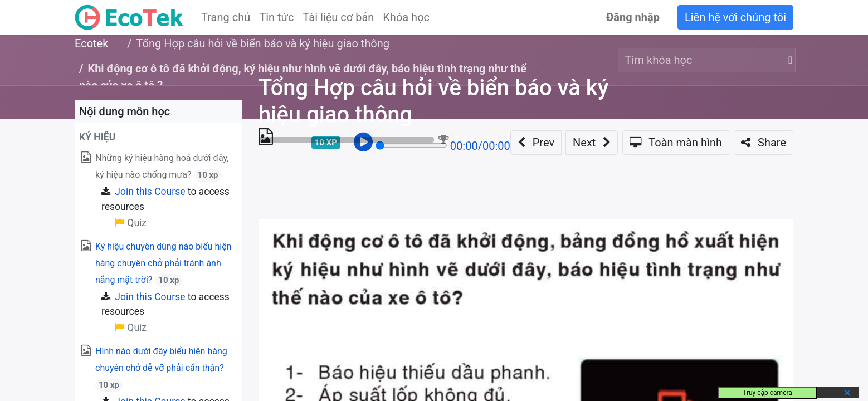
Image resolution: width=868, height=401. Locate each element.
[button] (158, 137)
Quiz (131, 327)
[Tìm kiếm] (788, 60)
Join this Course (150, 192)
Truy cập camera (767, 393)
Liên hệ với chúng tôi (735, 17)
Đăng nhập (633, 17)
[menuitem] (226, 17)
